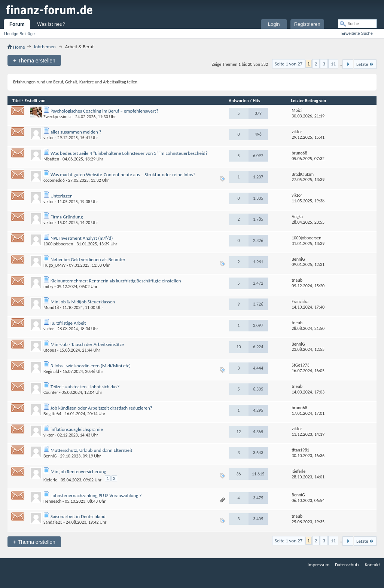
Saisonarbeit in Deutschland (78, 516)
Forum (17, 24)
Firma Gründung (67, 217)
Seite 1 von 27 (289, 64)
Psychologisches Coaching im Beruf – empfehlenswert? (104, 111)
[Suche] (357, 24)
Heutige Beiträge (19, 34)
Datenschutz (347, 565)
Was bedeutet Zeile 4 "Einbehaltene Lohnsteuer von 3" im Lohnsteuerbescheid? (129, 153)
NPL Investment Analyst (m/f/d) (82, 238)
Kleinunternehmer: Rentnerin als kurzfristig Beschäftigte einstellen (116, 281)
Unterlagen (62, 196)
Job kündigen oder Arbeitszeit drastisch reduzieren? (101, 408)
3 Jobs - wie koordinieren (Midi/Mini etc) (91, 366)
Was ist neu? (51, 24)
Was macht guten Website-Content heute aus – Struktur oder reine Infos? (123, 174)
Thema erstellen (34, 60)
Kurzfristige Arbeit (68, 323)
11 (333, 64)
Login (274, 24)
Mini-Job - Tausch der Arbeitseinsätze (87, 344)
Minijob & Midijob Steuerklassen (83, 302)
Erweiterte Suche (357, 33)
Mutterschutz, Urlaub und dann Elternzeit (92, 450)
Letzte (365, 64)
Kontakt (373, 565)
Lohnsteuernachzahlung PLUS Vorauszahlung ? (96, 495)
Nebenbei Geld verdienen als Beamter (88, 259)
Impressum (319, 565)
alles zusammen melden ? (76, 132)
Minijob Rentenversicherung (78, 471)
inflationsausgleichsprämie (77, 429)
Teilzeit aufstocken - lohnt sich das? (85, 387)
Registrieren (307, 24)
